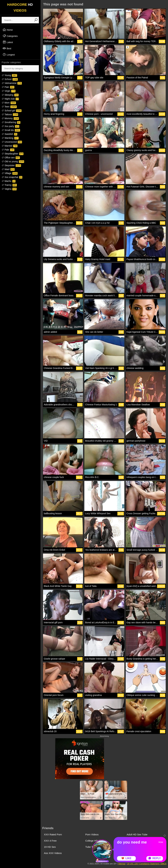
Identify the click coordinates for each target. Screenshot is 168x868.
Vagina (9, 189)
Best (7, 48)
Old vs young (13, 161)
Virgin (9, 91)
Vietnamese (12, 83)
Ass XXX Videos (53, 853)
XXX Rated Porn (53, 834)
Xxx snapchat (12, 177)
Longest (9, 55)
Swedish (9, 134)
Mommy (10, 118)
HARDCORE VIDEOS (20, 7)
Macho (9, 181)
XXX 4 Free (50, 841)
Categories (10, 36)
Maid (8, 169)
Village (10, 173)
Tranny (9, 185)
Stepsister (11, 165)
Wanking (10, 138)
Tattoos (10, 114)
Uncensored (12, 142)
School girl (12, 111)
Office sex (11, 158)
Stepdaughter (13, 154)
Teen (9, 107)
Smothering (11, 122)
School (10, 79)
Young (9, 75)
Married (10, 146)
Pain (8, 87)
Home (8, 30)
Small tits (11, 130)
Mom (9, 103)
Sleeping (10, 95)
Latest (8, 42)
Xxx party (10, 126)
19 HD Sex (50, 847)
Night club (10, 99)
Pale (8, 150)
